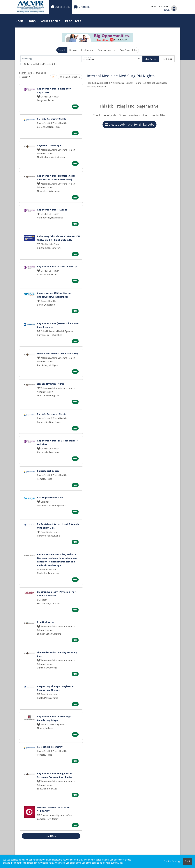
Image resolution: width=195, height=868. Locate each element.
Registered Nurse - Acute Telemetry (57, 266)
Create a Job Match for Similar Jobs (129, 124)
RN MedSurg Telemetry (50, 747)
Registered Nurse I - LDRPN (52, 210)
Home (20, 21)
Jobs (32, 21)
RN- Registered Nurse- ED (51, 497)
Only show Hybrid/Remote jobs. (41, 64)
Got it (188, 862)
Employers (82, 7)
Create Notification (70, 77)
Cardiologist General (49, 471)
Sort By (25, 77)
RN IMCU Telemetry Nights (52, 119)
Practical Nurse (46, 622)
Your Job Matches (107, 50)
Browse (73, 50)
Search (62, 50)
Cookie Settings (172, 862)
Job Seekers (60, 7)
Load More (51, 836)
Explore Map (88, 50)
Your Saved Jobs (129, 50)
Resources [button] (73, 21)
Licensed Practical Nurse (51, 384)
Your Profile (50, 21)
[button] (167, 59)
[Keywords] (51, 59)
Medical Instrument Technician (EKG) (57, 353)
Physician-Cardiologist (50, 145)
